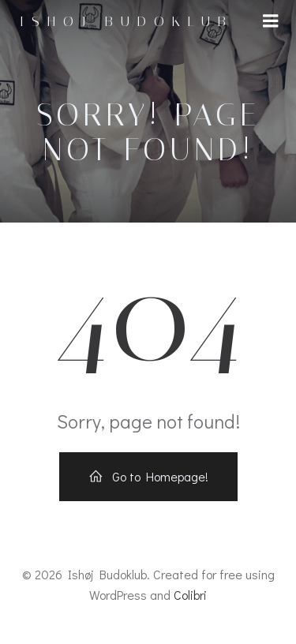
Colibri (190, 595)
